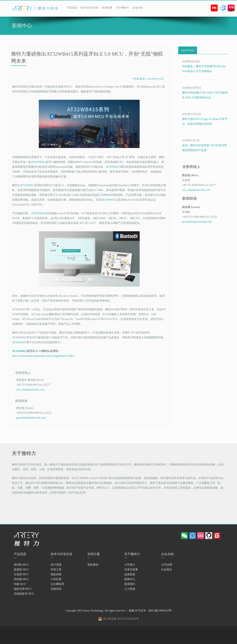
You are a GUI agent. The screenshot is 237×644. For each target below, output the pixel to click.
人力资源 (130, 593)
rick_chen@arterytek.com (30, 392)
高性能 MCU (21, 583)
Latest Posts (188, 50)
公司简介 (130, 569)
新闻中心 (130, 583)
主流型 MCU (21, 578)
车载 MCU (20, 588)
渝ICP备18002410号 (160, 614)
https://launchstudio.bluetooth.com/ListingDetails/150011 (43, 356)
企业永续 (138, 8)
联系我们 (130, 588)
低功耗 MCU (21, 569)
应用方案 (107, 8)
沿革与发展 (131, 573)
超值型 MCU (21, 573)
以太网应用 (57, 588)
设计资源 (56, 569)
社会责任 (167, 573)
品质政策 (130, 578)
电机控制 (56, 578)
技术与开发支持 (90, 8)
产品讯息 (72, 8)
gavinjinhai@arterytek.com (31, 422)
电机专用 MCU (23, 593)
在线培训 (56, 593)
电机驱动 (93, 569)
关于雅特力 (122, 8)
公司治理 (167, 569)
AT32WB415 (38, 162)
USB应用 (56, 583)
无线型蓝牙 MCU (24, 598)
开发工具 (56, 573)
